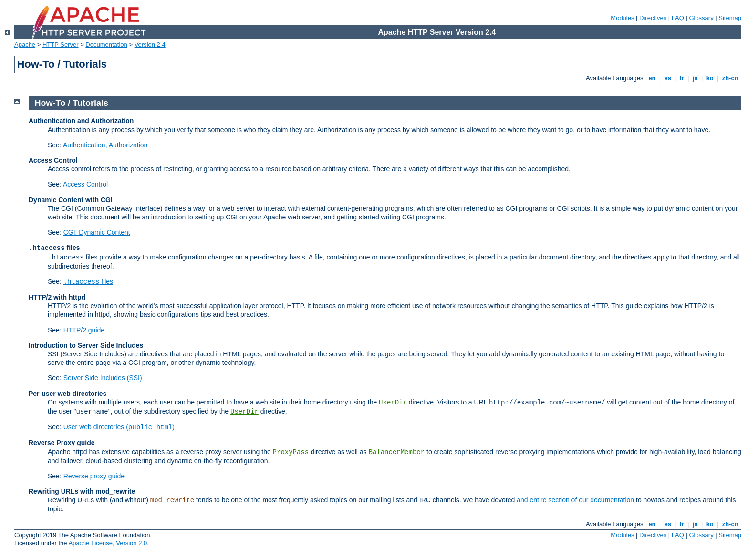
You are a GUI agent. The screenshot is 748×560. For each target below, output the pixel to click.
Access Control (85, 184)
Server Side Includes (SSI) (103, 378)
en (652, 78)
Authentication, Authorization (105, 145)
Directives (653, 18)
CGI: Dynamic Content (97, 232)
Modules (622, 18)
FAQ (678, 18)
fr (682, 78)
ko (710, 78)
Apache (25, 45)
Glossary (701, 18)
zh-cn (730, 78)
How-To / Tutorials (72, 103)
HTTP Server (61, 45)
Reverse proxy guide (94, 476)
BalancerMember (397, 452)
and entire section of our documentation (575, 500)
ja (695, 78)
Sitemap (730, 18)
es (668, 78)
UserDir (393, 403)
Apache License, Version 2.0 (108, 543)
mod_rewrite (172, 500)
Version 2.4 (150, 45)
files (88, 281)
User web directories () (119, 427)
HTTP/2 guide (84, 330)
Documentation (106, 45)
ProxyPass (291, 452)
